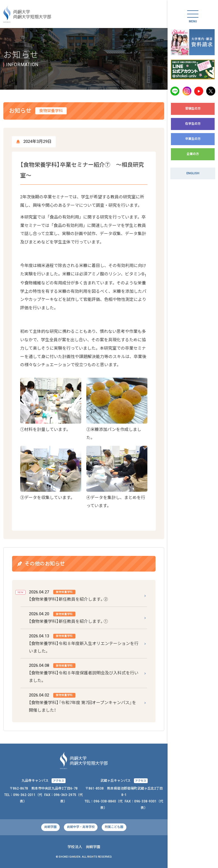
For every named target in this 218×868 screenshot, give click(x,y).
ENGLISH (193, 173)
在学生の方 (193, 124)
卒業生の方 (193, 139)
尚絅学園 (50, 827)
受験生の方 (193, 109)
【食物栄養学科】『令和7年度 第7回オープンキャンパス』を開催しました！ (83, 702)
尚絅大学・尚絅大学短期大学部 (27, 14)
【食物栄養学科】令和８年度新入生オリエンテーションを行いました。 (84, 643)
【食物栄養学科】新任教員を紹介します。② (68, 595)
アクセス (59, 781)
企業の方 (193, 154)
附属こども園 (114, 827)
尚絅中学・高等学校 (81, 827)
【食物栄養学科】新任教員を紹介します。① (68, 617)
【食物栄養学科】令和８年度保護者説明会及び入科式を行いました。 (84, 672)
